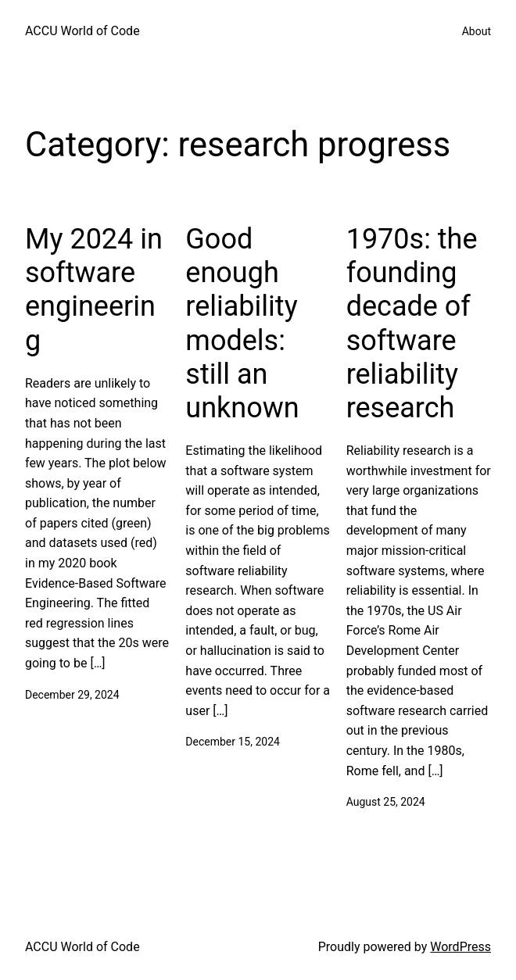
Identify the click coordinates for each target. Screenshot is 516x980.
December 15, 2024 (233, 742)
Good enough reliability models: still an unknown (242, 324)
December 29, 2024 (72, 695)
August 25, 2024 (386, 802)
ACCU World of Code (82, 31)
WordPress (460, 947)
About (477, 31)
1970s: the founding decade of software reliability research (412, 324)
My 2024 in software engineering (94, 290)
